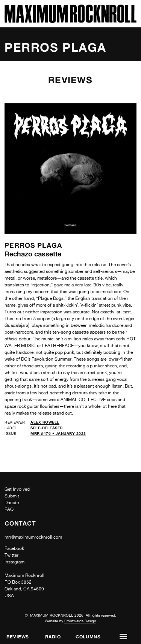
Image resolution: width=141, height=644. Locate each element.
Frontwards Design (80, 621)
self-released (47, 428)
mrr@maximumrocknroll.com (33, 537)
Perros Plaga (33, 245)
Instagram (14, 562)
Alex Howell (45, 422)
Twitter (11, 555)
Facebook (14, 548)
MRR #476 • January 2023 (58, 433)
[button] (123, 637)
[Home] (70, 21)
